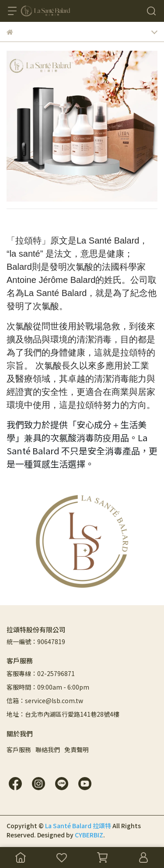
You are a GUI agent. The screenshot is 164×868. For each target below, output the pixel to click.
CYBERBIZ (89, 835)
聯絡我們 (48, 749)
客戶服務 (19, 749)
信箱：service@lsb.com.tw (45, 701)
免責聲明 (77, 749)
